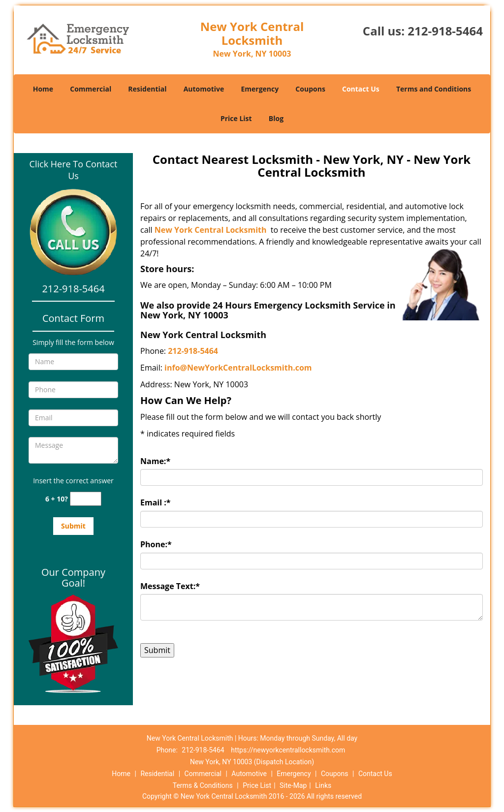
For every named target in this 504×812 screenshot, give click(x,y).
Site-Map (293, 785)
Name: (155, 461)
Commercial (91, 89)
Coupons (310, 89)
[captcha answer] (86, 499)
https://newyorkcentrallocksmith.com (288, 750)
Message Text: (170, 586)
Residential (147, 89)
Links (323, 785)
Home (43, 89)
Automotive (204, 89)
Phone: (156, 544)
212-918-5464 (445, 31)
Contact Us (361, 89)
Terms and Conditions (434, 89)
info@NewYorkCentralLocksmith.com (238, 368)
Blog (276, 118)
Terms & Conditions (203, 785)
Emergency (260, 89)
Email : (156, 502)
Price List (236, 118)
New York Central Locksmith (211, 230)
